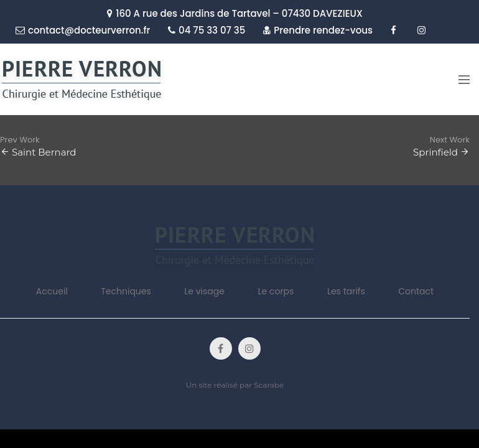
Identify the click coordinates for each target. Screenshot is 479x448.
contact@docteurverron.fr (83, 30)
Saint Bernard (44, 152)
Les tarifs (346, 291)
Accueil (52, 291)
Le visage (204, 291)
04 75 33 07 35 (207, 30)
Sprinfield (435, 152)
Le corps (276, 291)
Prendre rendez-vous (318, 30)
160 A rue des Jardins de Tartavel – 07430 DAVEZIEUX (235, 13)
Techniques (126, 291)
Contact (416, 291)
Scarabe (269, 385)
